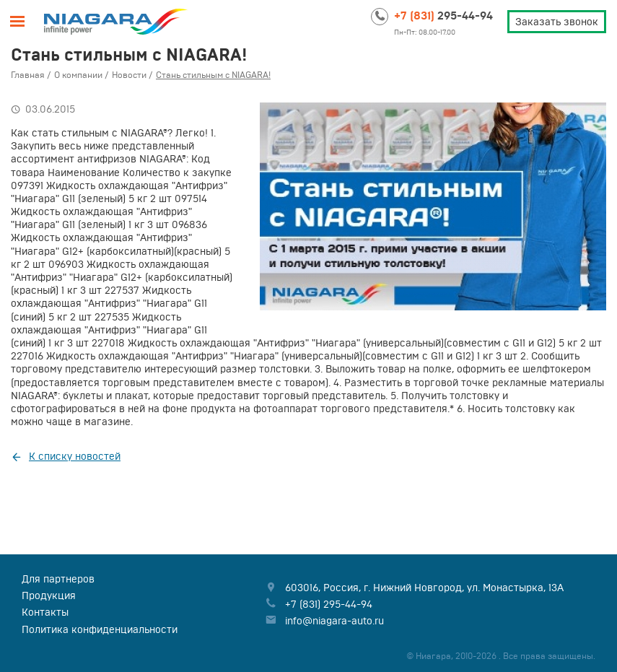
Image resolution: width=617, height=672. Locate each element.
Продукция (49, 595)
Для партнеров (58, 579)
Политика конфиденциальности (100, 629)
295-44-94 (443, 15)
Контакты (45, 612)
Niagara (116, 22)
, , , (424, 588)
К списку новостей (75, 456)
